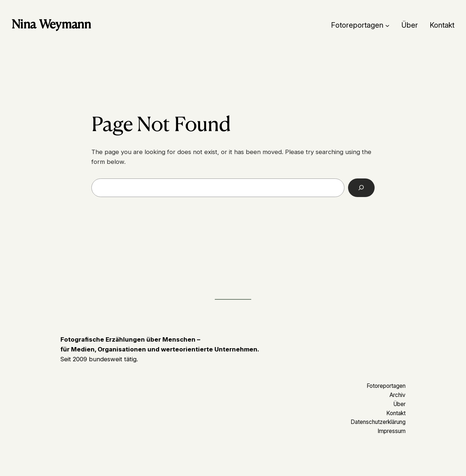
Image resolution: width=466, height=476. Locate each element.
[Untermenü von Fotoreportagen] (387, 25)
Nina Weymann (51, 24)
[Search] (361, 188)
